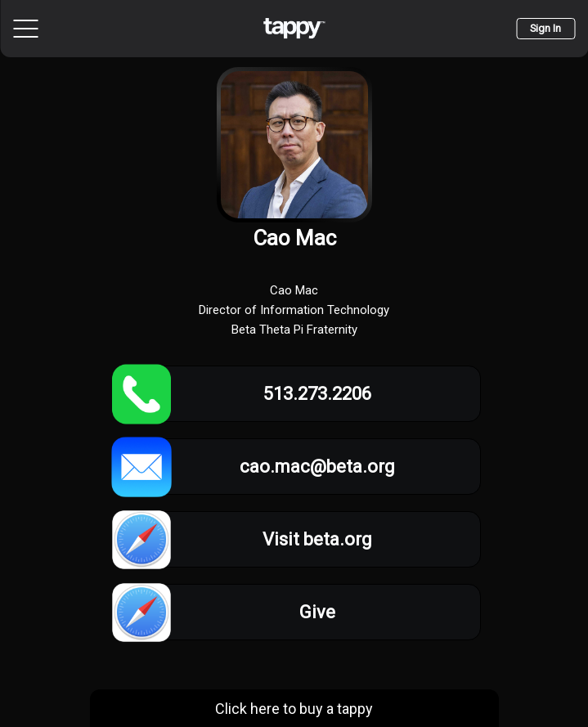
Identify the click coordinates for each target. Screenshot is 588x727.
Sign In (545, 28)
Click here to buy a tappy (294, 709)
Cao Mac (294, 238)
